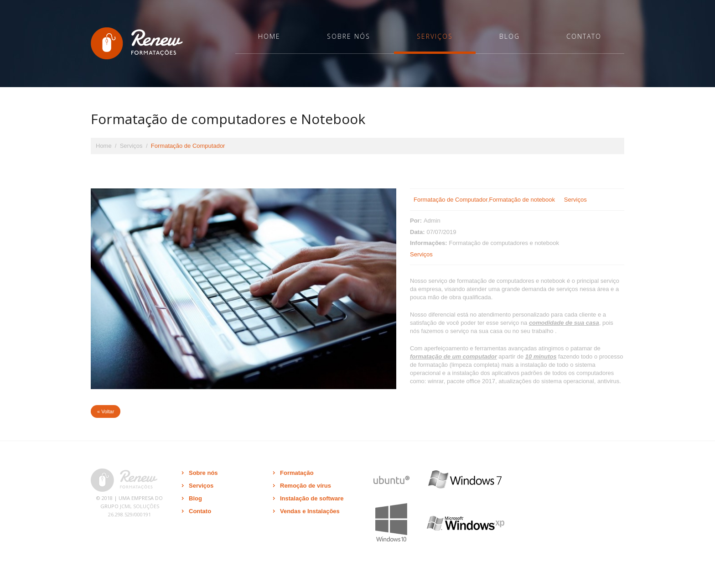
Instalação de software (312, 498)
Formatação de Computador (451, 200)
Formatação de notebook (522, 200)
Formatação (297, 473)
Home (269, 36)
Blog (510, 36)
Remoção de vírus (306, 486)
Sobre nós (349, 36)
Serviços (435, 36)
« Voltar (106, 411)
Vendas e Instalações (310, 511)
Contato (584, 36)
